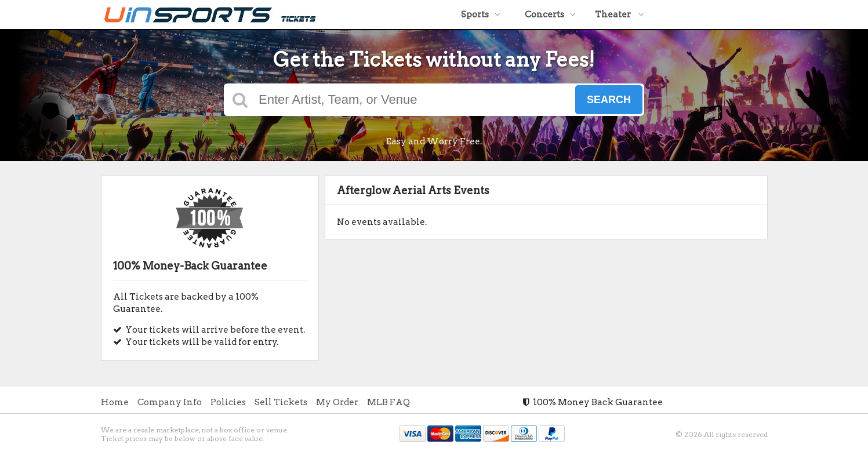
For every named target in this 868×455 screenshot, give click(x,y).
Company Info (170, 402)
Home (115, 402)
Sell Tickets (281, 402)
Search (609, 100)
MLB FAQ (388, 402)
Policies (228, 402)
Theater (620, 14)
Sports (481, 14)
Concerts (550, 14)
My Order (337, 402)
